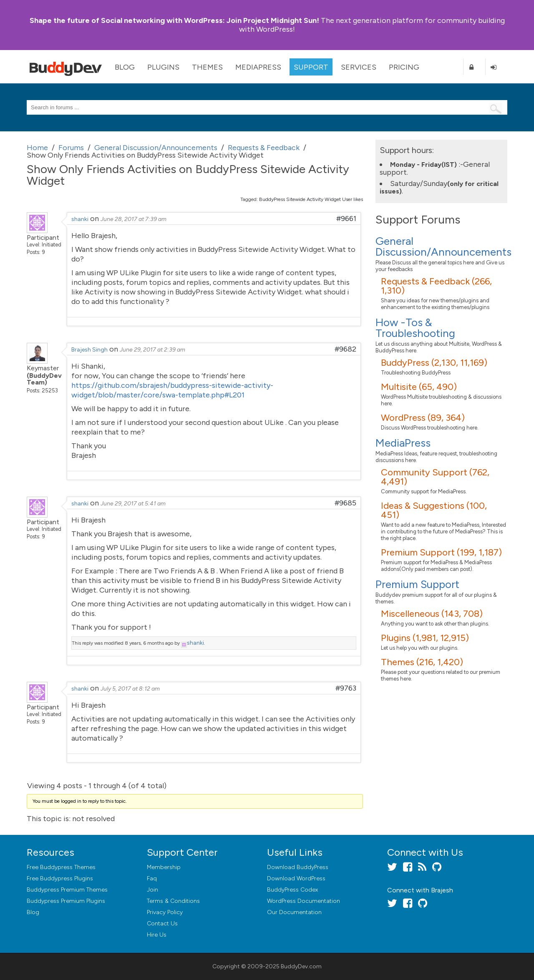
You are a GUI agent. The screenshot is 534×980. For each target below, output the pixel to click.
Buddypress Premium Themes (67, 890)
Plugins (163, 67)
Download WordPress (296, 878)
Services (359, 67)
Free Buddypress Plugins (60, 878)
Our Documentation (294, 912)
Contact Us (162, 923)
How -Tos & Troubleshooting (415, 328)
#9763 (346, 688)
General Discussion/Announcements (443, 246)
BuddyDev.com (301, 966)
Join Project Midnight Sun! (174, 20)
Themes (207, 67)
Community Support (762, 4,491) (435, 477)
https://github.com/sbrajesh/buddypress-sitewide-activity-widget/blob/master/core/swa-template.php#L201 (172, 390)
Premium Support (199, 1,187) (441, 552)
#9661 (346, 219)
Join (152, 890)
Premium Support (417, 584)
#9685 (345, 503)
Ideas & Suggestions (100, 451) (434, 510)
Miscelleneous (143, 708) (432, 614)
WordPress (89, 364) (423, 418)
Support (311, 67)
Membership (164, 867)
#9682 (345, 349)
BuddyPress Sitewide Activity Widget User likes (311, 199)
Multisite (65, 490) (419, 387)
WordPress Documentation (304, 901)
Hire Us (157, 935)
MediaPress (258, 67)
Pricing (404, 67)
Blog (125, 67)
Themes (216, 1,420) (422, 662)
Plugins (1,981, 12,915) (425, 638)
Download (298, 867)
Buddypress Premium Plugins (66, 901)
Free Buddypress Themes (61, 867)
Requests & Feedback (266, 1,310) (436, 286)
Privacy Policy (165, 912)
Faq (152, 878)
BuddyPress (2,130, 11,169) (434, 363)
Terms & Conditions (173, 901)
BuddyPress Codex (292, 890)
